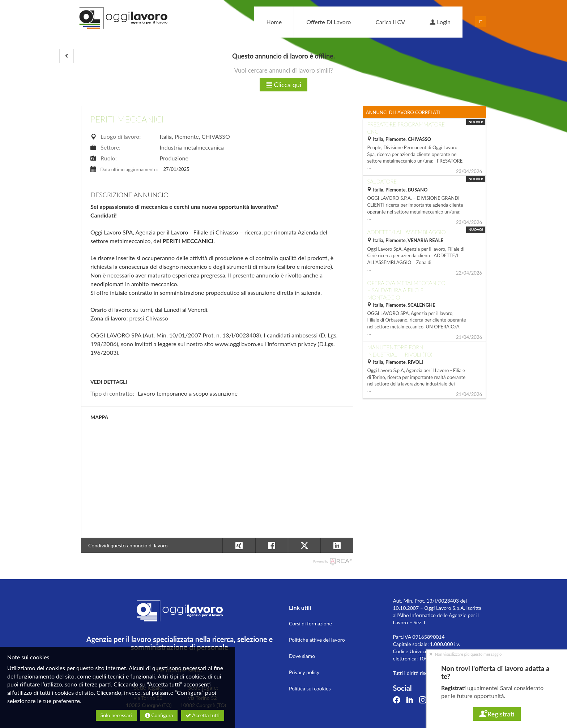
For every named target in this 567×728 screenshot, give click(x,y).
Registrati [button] (497, 714)
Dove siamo (302, 656)
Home (274, 22)
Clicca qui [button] (283, 85)
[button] (67, 56)
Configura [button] (159, 715)
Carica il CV (390, 22)
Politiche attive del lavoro (317, 640)
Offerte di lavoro (329, 22)
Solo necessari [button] (116, 715)
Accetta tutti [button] (203, 715)
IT (481, 21)
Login (440, 22)
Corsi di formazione (310, 623)
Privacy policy (304, 672)
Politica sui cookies (310, 688)
